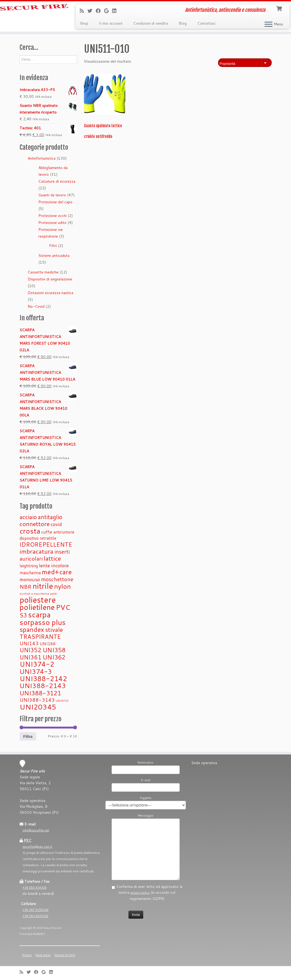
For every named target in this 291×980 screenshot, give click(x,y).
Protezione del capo (55, 202)
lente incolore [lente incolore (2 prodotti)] (54, 565)
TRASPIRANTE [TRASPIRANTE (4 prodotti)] (40, 637)
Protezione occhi (52, 216)
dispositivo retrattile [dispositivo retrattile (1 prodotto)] (38, 538)
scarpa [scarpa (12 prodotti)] (39, 614)
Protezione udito (52, 223)
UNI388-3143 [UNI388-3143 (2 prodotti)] (37, 700)
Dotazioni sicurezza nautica (50, 293)
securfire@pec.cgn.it (37, 847)
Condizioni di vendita (151, 23)
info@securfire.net (36, 830)
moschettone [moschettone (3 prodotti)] (57, 579)
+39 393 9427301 (36, 916)
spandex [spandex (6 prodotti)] (32, 629)
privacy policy (140, 893)
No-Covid (36, 306)
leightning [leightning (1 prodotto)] (29, 566)
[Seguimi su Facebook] (100, 11)
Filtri (53, 246)
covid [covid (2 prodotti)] (56, 524)
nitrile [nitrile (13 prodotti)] (43, 586)
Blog (183, 23)
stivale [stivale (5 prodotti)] (54, 629)
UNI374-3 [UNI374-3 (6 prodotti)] (36, 671)
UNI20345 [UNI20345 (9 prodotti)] (38, 707)
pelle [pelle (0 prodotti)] (54, 593)
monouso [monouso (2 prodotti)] (30, 579)
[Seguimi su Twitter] (92, 11)
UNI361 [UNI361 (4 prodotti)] (31, 657)
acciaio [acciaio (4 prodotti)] (28, 517)
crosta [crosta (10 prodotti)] (30, 531)
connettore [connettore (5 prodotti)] (35, 524)
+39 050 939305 (35, 888)
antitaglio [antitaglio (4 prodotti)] (50, 517)
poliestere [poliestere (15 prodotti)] (38, 600)
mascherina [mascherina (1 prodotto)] (30, 573)
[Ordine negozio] (245, 63)
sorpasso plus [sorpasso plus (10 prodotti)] (43, 622)
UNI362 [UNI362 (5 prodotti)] (54, 657)
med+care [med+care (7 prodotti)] (57, 572)
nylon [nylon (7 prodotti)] (62, 586)
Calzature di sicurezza (57, 181)
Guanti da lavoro (52, 195)
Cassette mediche (43, 272)
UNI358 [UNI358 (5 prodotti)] (54, 650)
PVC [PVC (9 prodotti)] (63, 607)
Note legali (43, 955)
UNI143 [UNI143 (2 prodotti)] (29, 643)
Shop (84, 23)
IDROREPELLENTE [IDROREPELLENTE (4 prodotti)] (46, 544)
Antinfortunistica (42, 158)
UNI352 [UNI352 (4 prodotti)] (31, 650)
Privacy (27, 955)
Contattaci (206, 23)
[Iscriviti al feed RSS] (84, 11)
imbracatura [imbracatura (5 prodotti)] (36, 551)
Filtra (28, 737)
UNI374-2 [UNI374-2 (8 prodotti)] (37, 664)
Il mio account (111, 23)
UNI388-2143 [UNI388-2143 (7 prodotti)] (43, 686)
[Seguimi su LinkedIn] (116, 11)
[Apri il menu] (268, 25)
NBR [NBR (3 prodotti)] (25, 587)
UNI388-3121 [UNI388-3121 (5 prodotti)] (40, 693)
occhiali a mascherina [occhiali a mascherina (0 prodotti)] (34, 593)
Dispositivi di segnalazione (50, 279)
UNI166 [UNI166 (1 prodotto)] (48, 644)
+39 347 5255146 (36, 910)
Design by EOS (65, 955)
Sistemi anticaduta (54, 256)
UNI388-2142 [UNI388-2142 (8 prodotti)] (43, 678)
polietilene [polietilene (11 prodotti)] (37, 607)
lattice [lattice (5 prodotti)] (52, 558)
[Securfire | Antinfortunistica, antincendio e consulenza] (34, 12)
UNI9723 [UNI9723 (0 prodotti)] (62, 701)
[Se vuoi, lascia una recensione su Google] (108, 11)
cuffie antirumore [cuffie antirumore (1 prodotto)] (58, 532)
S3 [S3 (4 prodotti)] (23, 615)
